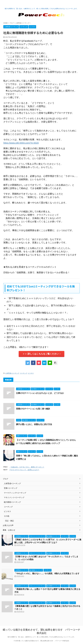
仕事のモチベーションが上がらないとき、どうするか (40, 393)
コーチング (24, 373)
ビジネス (31, 373)
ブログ (5, 479)
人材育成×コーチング (12, 373)
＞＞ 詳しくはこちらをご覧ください (41, 354)
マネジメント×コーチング (14, 497)
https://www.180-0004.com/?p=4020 (21, 143)
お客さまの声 (8, 525)
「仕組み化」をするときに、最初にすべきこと (27, 467)
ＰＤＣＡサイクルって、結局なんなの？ (24, 470)
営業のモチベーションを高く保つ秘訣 (33, 409)
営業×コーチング (11, 488)
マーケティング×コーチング (15, 493)
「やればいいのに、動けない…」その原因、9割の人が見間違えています (47, 574)
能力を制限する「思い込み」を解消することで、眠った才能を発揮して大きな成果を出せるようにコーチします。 (42, 637)
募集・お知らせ (9, 530)
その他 (7, 516)
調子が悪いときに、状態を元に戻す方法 (34, 424)
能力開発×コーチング (12, 502)
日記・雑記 (9, 521)
